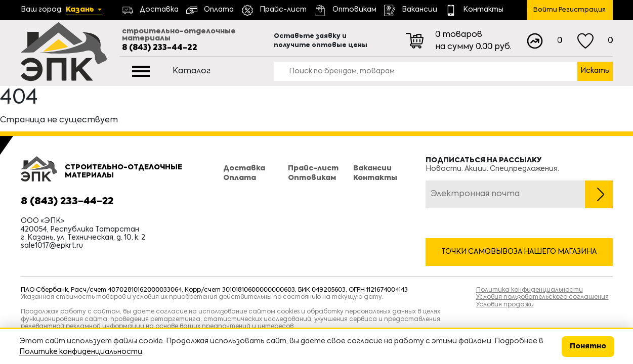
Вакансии (372, 168)
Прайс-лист (313, 168)
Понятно (588, 346)
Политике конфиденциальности (81, 352)
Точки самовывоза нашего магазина (519, 252)
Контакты (375, 178)
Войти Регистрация (569, 10)
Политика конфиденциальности (530, 290)
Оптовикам (312, 178)
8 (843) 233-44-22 (160, 48)
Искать (595, 71)
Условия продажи (505, 305)
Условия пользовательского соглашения (542, 297)
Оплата (240, 178)
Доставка (244, 168)
